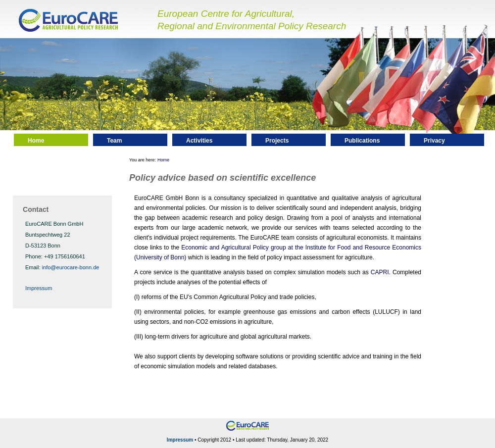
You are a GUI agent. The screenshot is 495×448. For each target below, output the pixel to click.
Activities (199, 141)
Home (36, 141)
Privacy (434, 141)
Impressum (39, 288)
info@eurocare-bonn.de (71, 267)
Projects (277, 141)
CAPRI (380, 272)
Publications (362, 141)
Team (114, 141)
